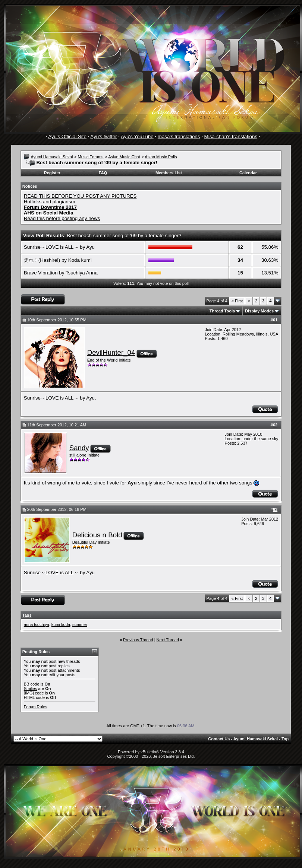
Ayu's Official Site (67, 136)
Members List (169, 173)
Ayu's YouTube (137, 136)
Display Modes (259, 311)
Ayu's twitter (103, 136)
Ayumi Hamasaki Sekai (52, 157)
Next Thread (168, 640)
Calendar (248, 173)
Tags (27, 615)
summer (80, 624)
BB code (32, 684)
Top (285, 739)
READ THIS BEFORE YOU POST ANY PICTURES (80, 196)
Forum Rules (36, 707)
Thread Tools (222, 311)
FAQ (103, 173)
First (237, 301)
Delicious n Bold (97, 535)
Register (52, 173)
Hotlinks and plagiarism (50, 202)
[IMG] (29, 693)
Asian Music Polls (161, 157)
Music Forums (91, 157)
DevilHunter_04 (111, 352)
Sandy (79, 448)
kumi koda (61, 624)
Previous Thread (138, 640)
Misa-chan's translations (231, 136)
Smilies (30, 689)
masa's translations (179, 136)
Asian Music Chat (124, 157)
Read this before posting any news (62, 218)
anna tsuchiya (37, 624)
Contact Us (219, 739)
